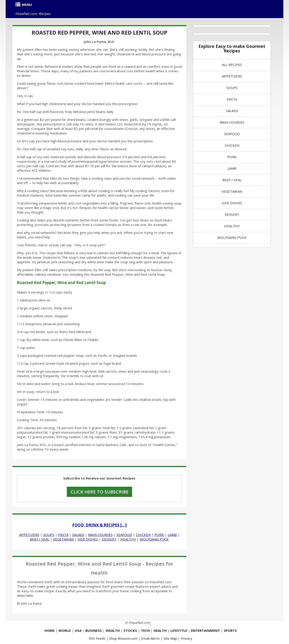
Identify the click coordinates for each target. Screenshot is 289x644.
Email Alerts (150, 638)
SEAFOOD (124, 535)
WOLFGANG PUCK (154, 539)
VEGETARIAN (63, 539)
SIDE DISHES (88, 539)
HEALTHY (128, 539)
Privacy (186, 638)
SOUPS (49, 535)
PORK (159, 535)
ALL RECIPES (232, 65)
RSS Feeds (97, 638)
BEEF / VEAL (40, 539)
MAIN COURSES (100, 535)
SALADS (78, 535)
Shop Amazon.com (123, 638)
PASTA (63, 535)
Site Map (170, 638)
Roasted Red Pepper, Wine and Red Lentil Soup (99, 32)
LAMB (172, 535)
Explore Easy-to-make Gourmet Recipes (232, 48)
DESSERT (109, 539)
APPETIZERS (29, 535)
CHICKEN (143, 535)
